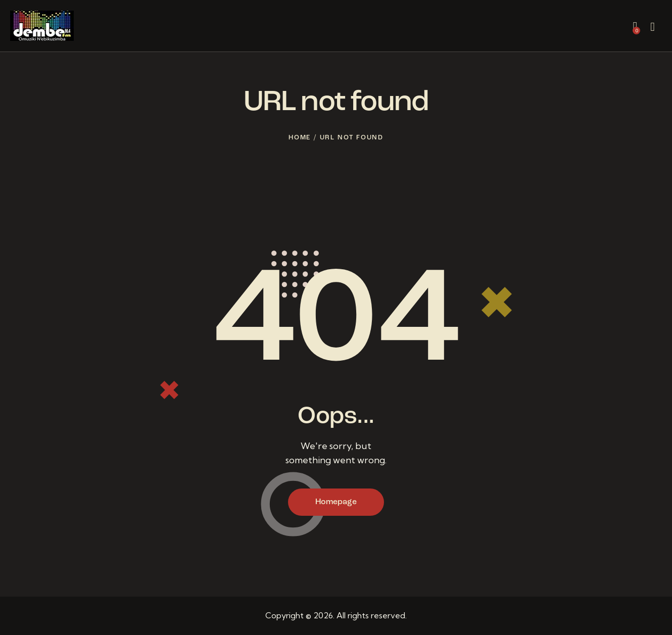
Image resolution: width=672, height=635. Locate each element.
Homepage (336, 502)
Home (300, 138)
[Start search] (653, 27)
